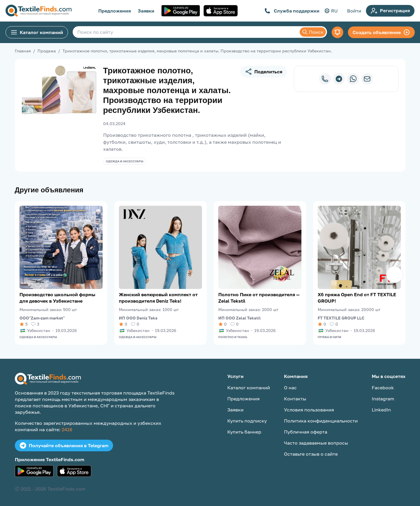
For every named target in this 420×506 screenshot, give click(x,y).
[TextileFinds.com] (39, 11)
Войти (354, 11)
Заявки (146, 11)
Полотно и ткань (233, 337)
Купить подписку (247, 421)
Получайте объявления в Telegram (64, 445)
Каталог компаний (37, 32)
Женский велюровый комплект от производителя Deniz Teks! (158, 298)
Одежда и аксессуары (125, 161)
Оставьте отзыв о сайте (311, 454)
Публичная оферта (306, 432)
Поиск (313, 32)
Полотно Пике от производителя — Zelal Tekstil (259, 298)
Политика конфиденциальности (321, 421)
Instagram (383, 399)
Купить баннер (244, 432)
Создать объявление (381, 32)
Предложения (115, 11)
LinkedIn (381, 410)
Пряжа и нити (329, 337)
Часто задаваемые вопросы (316, 443)
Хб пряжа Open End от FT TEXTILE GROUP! (357, 298)
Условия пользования (309, 410)
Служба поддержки (292, 11)
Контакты (295, 399)
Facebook (383, 388)
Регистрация (390, 11)
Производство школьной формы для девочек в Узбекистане (57, 298)
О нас (290, 388)
